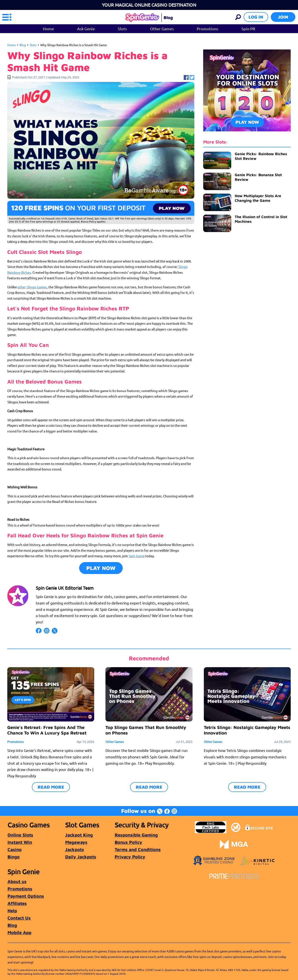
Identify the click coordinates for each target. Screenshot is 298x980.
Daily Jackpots (81, 857)
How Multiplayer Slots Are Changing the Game (258, 198)
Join (283, 17)
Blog (23, 45)
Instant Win (20, 842)
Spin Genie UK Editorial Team (65, 588)
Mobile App (19, 932)
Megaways (76, 842)
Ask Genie (86, 29)
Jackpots (75, 849)
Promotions (207, 29)
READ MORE (51, 787)
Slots (122, 29)
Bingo (14, 857)
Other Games (162, 29)
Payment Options (26, 896)
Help (12, 911)
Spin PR (248, 29)
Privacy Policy (130, 857)
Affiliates (17, 903)
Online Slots (20, 835)
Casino (15, 849)
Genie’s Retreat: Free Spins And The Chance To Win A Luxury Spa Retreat (47, 730)
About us (17, 881)
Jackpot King (79, 835)
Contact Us (19, 918)
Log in (256, 17)
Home (48, 29)
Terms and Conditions (138, 849)
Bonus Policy (128, 842)
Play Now (101, 568)
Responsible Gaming (136, 835)
